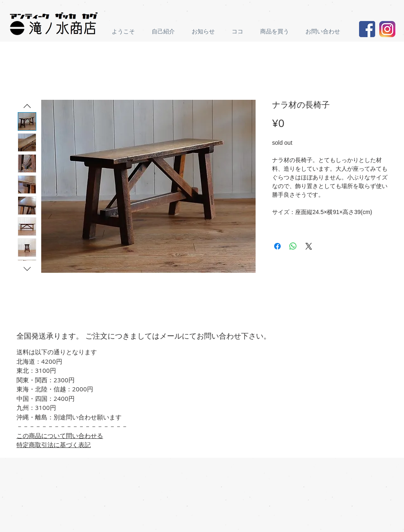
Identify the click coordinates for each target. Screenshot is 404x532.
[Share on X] (309, 246)
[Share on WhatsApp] (293, 246)
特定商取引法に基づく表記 (54, 445)
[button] (277, 32)
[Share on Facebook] (277, 246)
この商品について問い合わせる (60, 435)
